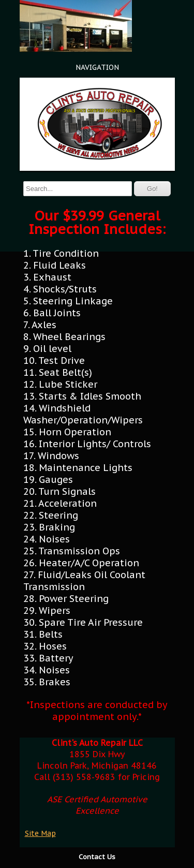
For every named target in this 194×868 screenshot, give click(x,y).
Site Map (40, 833)
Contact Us (97, 857)
